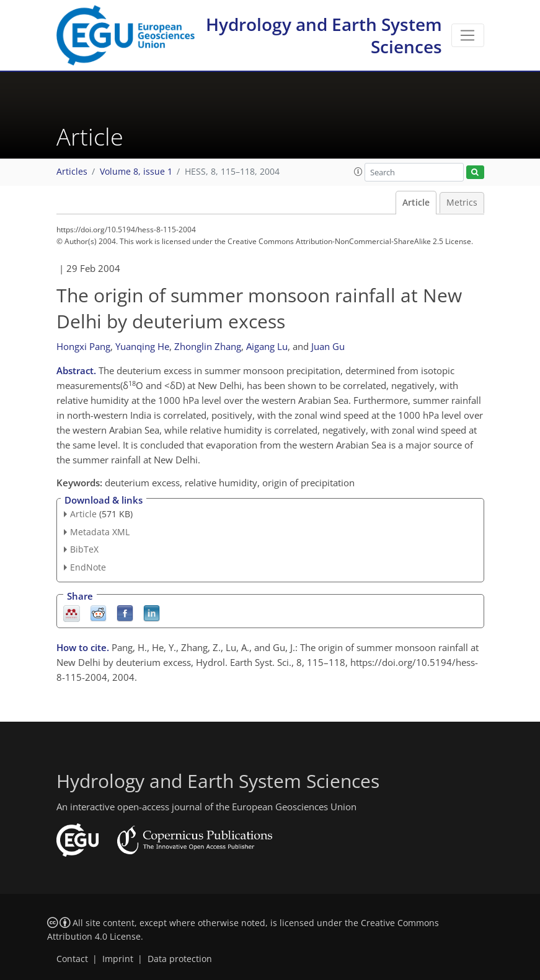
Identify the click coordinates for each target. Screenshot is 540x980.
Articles (72, 172)
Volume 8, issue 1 (136, 172)
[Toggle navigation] (468, 35)
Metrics (462, 203)
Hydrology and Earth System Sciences (324, 35)
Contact (72, 959)
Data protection (180, 959)
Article (416, 203)
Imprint (118, 959)
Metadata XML (100, 532)
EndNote (88, 567)
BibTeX (84, 549)
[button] (358, 172)
